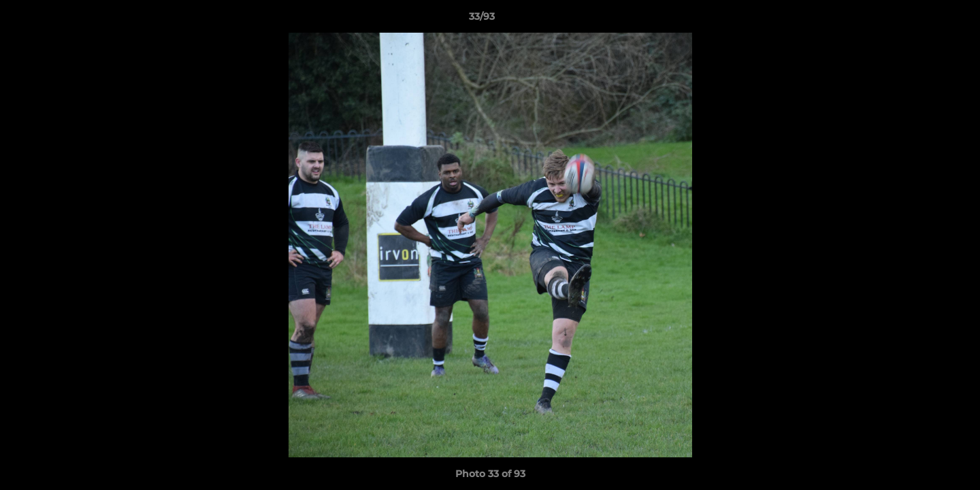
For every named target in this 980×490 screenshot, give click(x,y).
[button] (923, 20)
